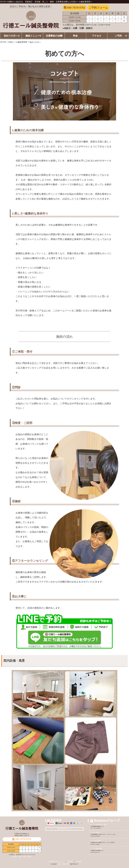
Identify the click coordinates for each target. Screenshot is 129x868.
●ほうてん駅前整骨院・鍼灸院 (99, 825)
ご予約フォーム (98, 8)
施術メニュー (32, 36)
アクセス (97, 36)
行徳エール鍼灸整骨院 (63, 864)
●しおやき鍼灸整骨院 (96, 849)
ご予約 (118, 36)
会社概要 (79, 862)
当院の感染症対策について (64, 829)
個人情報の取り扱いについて (56, 862)
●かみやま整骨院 (95, 833)
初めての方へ (11, 36)
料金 (75, 36)
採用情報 (70, 862)
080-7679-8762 (75, 8)
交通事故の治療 (54, 36)
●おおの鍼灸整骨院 (96, 841)
